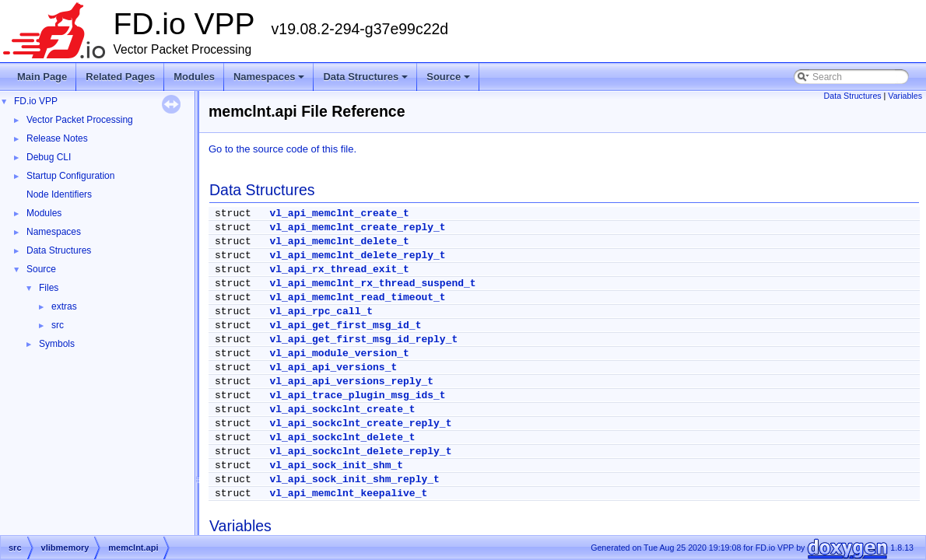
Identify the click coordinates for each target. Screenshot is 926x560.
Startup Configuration (70, 176)
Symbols (57, 344)
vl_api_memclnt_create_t (339, 213)
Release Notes (57, 138)
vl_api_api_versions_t (333, 367)
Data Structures (367, 81)
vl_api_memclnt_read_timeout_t (357, 297)
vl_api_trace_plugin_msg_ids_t (357, 395)
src (58, 325)
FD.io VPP (36, 101)
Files (49, 288)
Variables (905, 96)
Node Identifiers (59, 194)
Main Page (42, 77)
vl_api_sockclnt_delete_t (342, 437)
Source (449, 81)
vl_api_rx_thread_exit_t (339, 269)
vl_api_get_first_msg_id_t (345, 325)
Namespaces (270, 81)
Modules (194, 77)
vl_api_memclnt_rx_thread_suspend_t (372, 283)
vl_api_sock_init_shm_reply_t (354, 479)
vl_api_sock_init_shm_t (336, 465)
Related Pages (120, 77)
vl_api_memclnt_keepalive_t (348, 493)
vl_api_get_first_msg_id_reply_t (363, 339)
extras (64, 306)
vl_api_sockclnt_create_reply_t (360, 423)
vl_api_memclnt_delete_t (339, 241)
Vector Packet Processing (80, 120)
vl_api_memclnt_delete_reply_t (357, 255)
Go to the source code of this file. (282, 149)
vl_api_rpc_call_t (321, 311)
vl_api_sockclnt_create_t (342, 409)
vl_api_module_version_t (339, 353)
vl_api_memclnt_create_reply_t (357, 227)
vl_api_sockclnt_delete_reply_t (360, 451)
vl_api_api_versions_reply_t (351, 381)
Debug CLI (49, 157)
